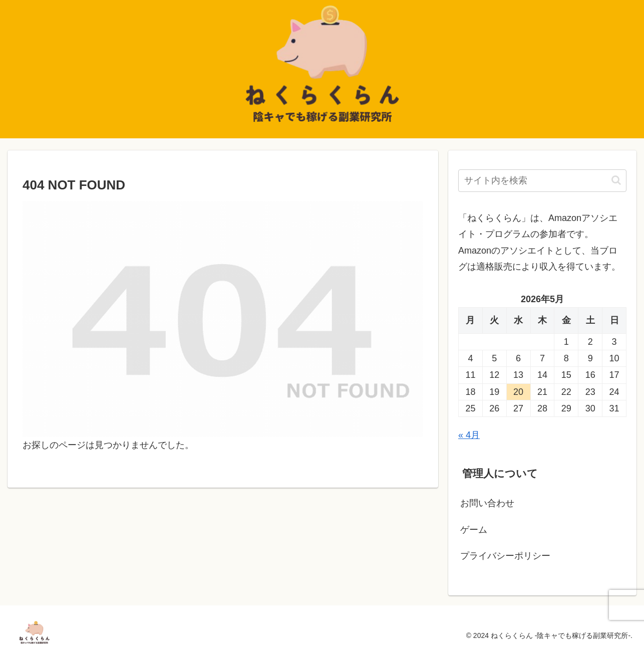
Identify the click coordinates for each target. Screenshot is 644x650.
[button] (616, 180)
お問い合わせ (487, 503)
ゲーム (474, 530)
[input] (542, 181)
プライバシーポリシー (505, 556)
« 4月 (469, 435)
